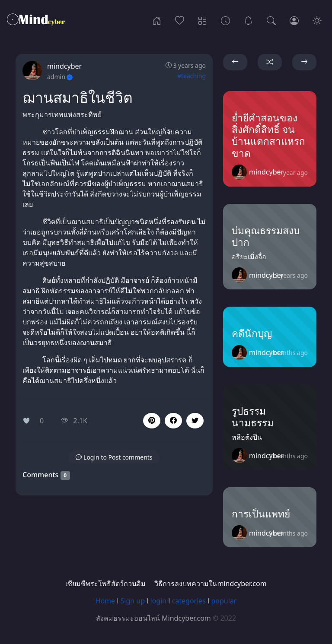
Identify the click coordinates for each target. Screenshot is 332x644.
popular (224, 601)
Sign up (133, 601)
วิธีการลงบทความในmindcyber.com (210, 584)
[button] (173, 421)
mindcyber (64, 66)
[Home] (157, 20)
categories (189, 601)
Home (105, 601)
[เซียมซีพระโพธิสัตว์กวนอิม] (248, 20)
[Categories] (203, 20)
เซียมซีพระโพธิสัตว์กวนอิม (105, 584)
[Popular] (180, 20)
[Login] (294, 20)
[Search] (271, 20)
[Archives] (225, 20)
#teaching (192, 76)
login (159, 601)
